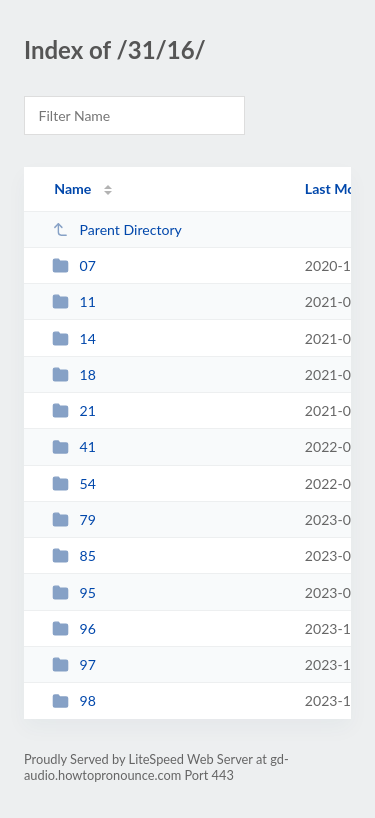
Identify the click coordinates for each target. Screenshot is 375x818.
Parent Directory (117, 229)
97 (74, 664)
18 (74, 374)
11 (74, 301)
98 (74, 700)
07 (74, 265)
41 (74, 446)
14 (74, 338)
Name (72, 188)
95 (74, 592)
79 (74, 519)
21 (74, 410)
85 (74, 555)
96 (74, 628)
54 (74, 483)
